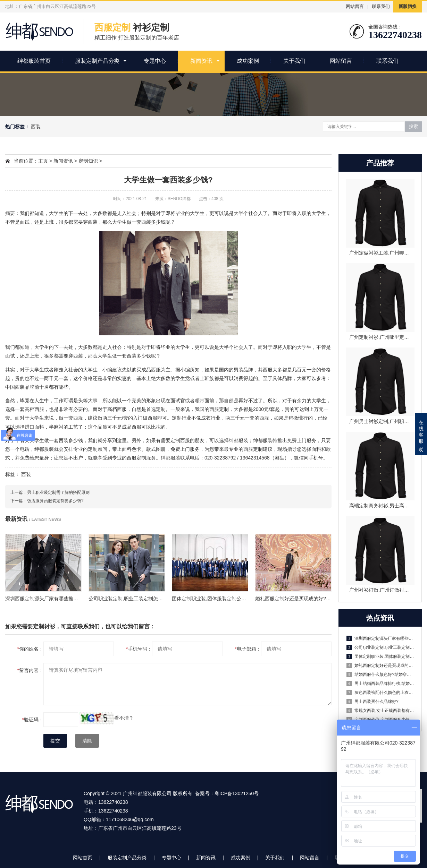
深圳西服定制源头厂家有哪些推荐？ (380, 638)
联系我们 (381, 6)
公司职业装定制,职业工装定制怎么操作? (380, 647)
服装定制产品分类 (97, 61)
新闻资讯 (201, 61)
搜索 (413, 126)
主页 (43, 161)
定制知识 (88, 161)
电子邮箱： (248, 649)
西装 (36, 127)
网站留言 (355, 6)
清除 (87, 741)
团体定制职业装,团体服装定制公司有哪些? (380, 656)
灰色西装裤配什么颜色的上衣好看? (380, 693)
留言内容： (30, 670)
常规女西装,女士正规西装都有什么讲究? (380, 711)
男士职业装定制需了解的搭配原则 (58, 492)
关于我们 (294, 61)
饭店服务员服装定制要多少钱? (55, 501)
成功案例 (248, 61)
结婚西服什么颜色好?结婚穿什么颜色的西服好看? (380, 674)
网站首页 (83, 858)
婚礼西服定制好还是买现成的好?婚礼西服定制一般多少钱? (380, 665)
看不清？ (124, 718)
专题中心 (155, 61)
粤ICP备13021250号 (237, 793)
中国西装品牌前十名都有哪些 (37, 387)
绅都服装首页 (34, 61)
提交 (55, 741)
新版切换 (408, 6)
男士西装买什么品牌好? (372, 702)
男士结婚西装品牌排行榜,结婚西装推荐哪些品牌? (380, 684)
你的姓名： (30, 649)
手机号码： (139, 649)
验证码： (33, 720)
